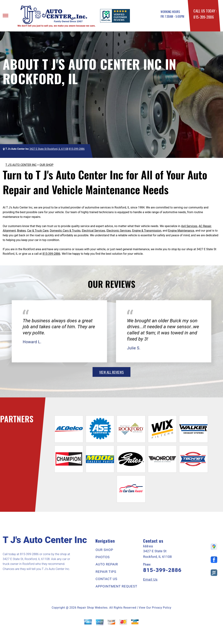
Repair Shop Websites (92, 608)
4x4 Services (189, 226)
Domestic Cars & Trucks (65, 231)
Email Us (150, 579)
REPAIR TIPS (106, 572)
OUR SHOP (46, 165)
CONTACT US (106, 579)
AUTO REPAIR (107, 564)
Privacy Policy (162, 608)
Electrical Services (93, 231)
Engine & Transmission (147, 231)
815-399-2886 (204, 17)
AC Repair (205, 226)
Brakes (21, 231)
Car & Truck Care (38, 231)
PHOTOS (102, 557)
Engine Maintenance (181, 231)
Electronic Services (119, 231)
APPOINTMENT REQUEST (116, 586)
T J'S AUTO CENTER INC (21, 165)
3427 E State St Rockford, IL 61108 (49, 149)
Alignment (9, 231)
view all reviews (111, 372)
